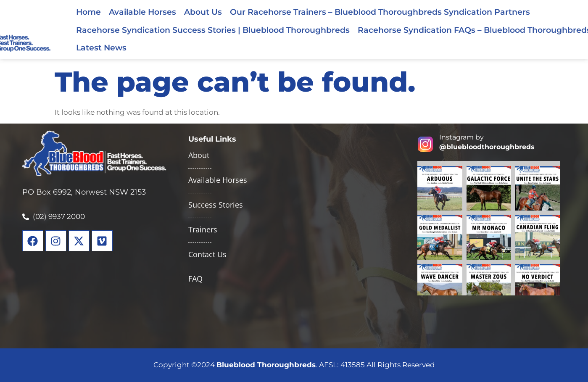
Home (88, 12)
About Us (203, 12)
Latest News (101, 47)
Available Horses (142, 12)
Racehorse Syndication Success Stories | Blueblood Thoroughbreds (213, 30)
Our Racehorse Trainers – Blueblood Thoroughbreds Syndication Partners (380, 12)
